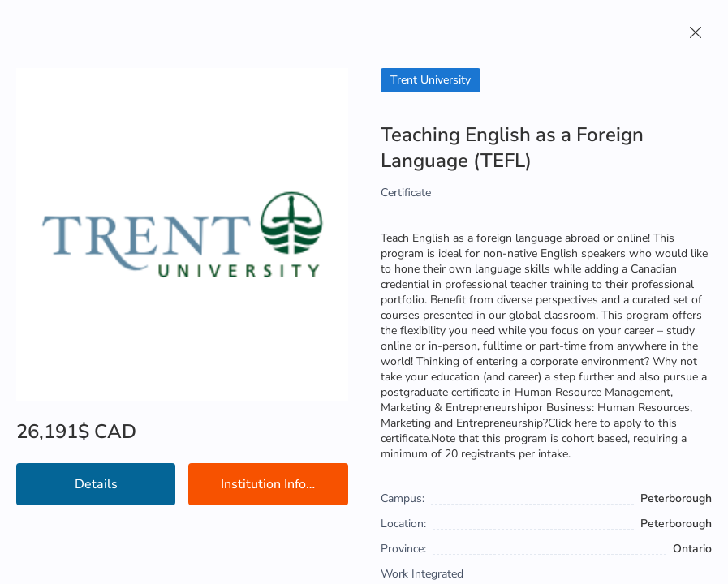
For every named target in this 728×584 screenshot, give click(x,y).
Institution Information (284, 484)
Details (96, 484)
